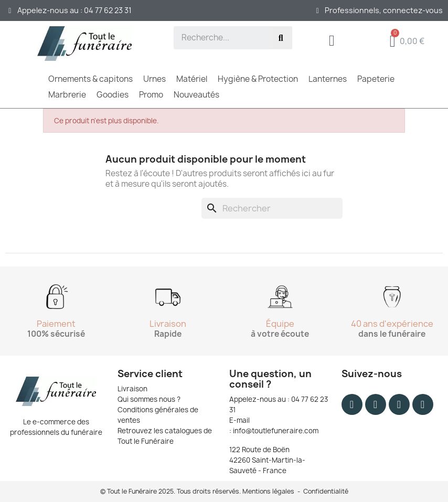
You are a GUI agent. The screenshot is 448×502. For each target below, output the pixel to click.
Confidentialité (326, 491)
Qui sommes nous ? (149, 399)
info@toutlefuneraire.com (276, 431)
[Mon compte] (332, 41)
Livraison (132, 389)
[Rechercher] (272, 208)
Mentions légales (268, 491)
